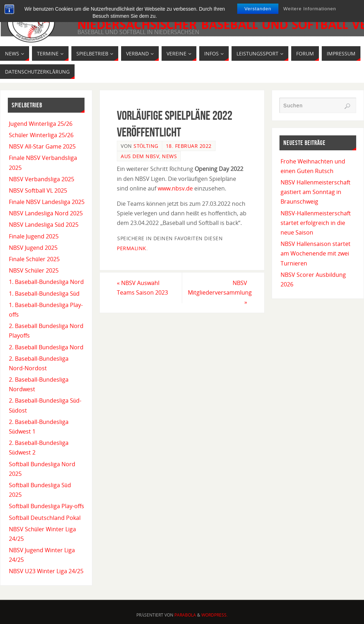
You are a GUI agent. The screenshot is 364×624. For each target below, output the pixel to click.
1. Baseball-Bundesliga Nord (46, 282)
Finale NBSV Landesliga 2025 (47, 202)
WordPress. (214, 615)
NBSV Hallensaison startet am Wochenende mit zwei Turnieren (316, 253)
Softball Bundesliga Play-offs (47, 506)
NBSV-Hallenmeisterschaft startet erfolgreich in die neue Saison (316, 223)
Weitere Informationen (310, 9)
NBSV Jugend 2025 (33, 248)
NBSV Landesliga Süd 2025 (44, 225)
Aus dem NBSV (140, 156)
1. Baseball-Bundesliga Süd (44, 294)
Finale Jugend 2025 (34, 236)
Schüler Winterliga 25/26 (41, 135)
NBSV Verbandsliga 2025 (42, 179)
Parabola (185, 615)
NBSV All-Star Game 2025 (42, 146)
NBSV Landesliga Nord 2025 (46, 213)
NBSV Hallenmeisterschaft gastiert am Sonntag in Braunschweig (316, 192)
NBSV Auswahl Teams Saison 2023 (142, 288)
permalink (132, 248)
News (169, 156)
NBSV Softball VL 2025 (38, 190)
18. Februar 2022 (189, 146)
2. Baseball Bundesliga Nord (46, 347)
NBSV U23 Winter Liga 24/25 (46, 571)
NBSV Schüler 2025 (34, 270)
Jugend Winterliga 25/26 (41, 124)
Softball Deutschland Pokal (45, 518)
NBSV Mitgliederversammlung (220, 292)
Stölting (146, 146)
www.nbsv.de (175, 188)
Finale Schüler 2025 (34, 259)
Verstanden (258, 9)
